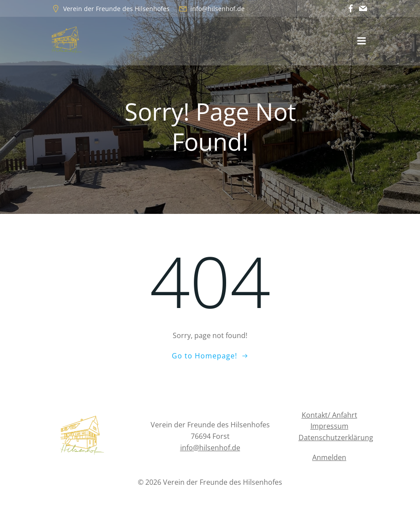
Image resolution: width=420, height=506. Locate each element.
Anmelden (329, 457)
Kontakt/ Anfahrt (329, 415)
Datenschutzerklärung (336, 438)
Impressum (329, 426)
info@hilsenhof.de (210, 448)
